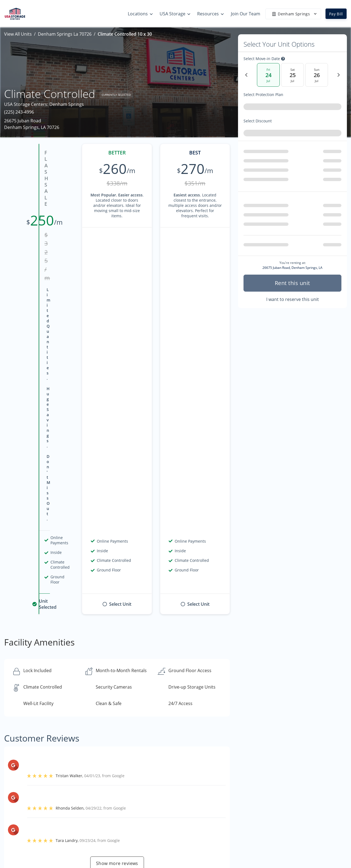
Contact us (258, 723)
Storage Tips (230, 795)
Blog (222, 849)
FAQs (222, 816)
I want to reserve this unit (293, 297)
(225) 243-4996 (19, 112)
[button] (16, 815)
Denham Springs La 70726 (65, 34)
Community (295, 839)
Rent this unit (292, 281)
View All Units (18, 34)
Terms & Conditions (238, 838)
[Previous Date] (246, 75)
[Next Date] (339, 75)
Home (289, 795)
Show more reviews (117, 557)
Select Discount (270, 121)
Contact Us (294, 816)
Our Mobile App (233, 827)
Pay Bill (336, 14)
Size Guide (228, 806)
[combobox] (292, 108)
